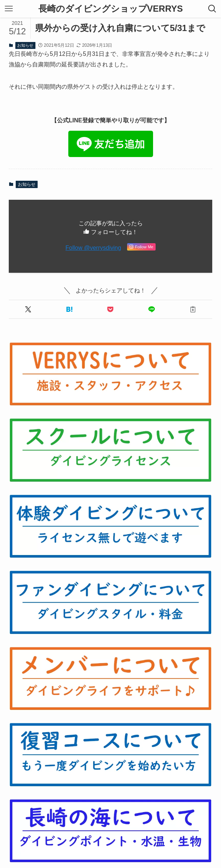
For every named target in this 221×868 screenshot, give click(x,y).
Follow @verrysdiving (93, 248)
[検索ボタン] (212, 9)
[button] (28, 309)
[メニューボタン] (9, 9)
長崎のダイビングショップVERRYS (111, 9)
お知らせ (25, 45)
